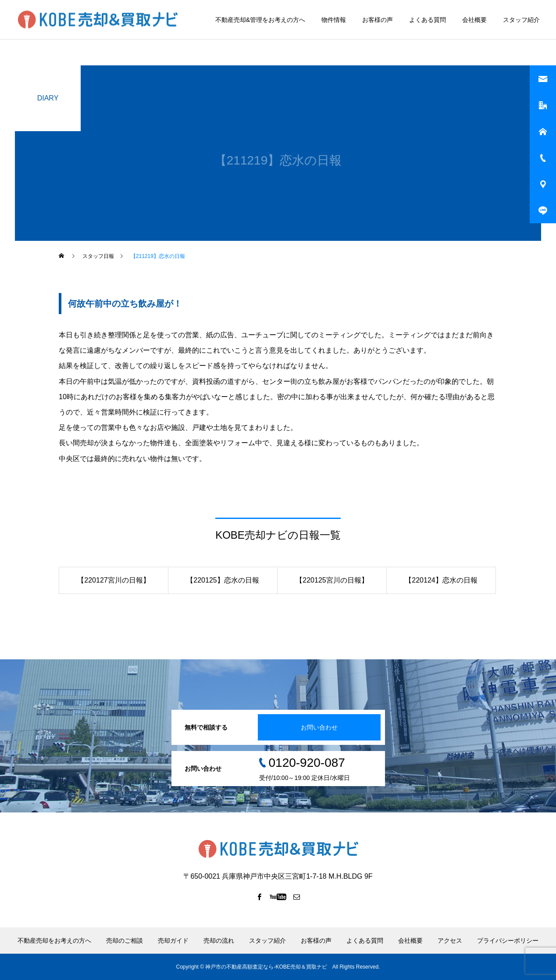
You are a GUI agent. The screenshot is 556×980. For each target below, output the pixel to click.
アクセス (450, 941)
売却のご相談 (125, 941)
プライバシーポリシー (508, 941)
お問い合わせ (319, 727)
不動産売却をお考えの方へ (54, 941)
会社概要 (474, 20)
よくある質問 (428, 20)
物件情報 (334, 20)
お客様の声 (378, 20)
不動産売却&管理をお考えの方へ (260, 20)
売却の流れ (219, 941)
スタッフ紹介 (521, 20)
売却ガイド (173, 941)
